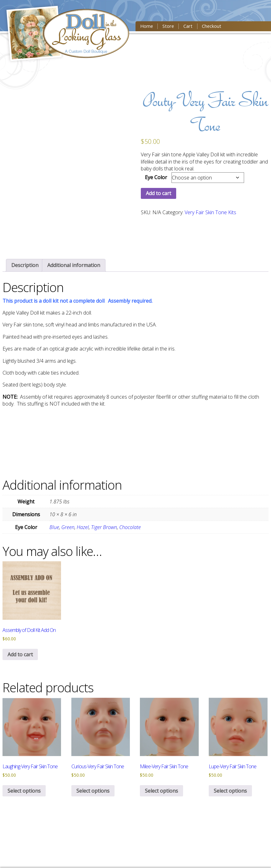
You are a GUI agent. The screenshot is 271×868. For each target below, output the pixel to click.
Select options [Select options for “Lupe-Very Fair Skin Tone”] (230, 791)
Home (146, 26)
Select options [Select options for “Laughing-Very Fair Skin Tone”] (24, 791)
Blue (54, 527)
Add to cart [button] (20, 654)
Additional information (74, 265)
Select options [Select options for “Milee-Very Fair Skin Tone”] (161, 791)
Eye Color (156, 177)
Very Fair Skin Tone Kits (210, 212)
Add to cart (159, 193)
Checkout (211, 26)
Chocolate (130, 527)
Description (25, 265)
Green (68, 527)
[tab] (25, 265)
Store (168, 26)
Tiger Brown (104, 527)
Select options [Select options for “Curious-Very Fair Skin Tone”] (93, 791)
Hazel (83, 527)
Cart (187, 26)
